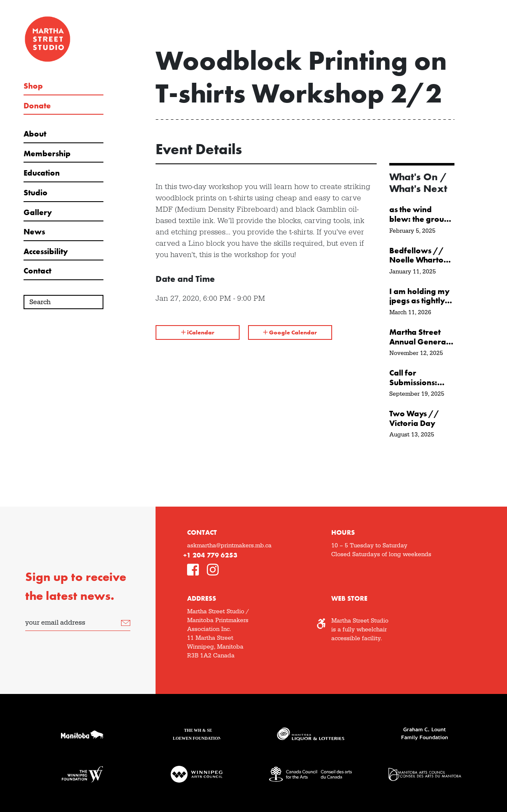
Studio (36, 193)
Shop (33, 86)
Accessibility (46, 252)
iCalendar (198, 332)
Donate (37, 106)
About (35, 134)
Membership (47, 154)
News (34, 232)
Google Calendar (290, 332)
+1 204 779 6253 (210, 555)
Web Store (349, 598)
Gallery (38, 213)
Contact (37, 271)
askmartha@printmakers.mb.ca (229, 546)
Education (42, 173)
